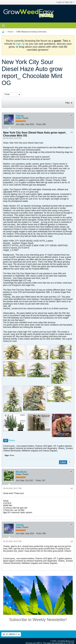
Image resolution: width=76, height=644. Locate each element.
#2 (72, 488)
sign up (20, 44)
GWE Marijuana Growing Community (31, 32)
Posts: (39, 124)
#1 (72, 132)
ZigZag (20, 116)
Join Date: (20, 124)
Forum (10, 32)
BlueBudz (21, 472)
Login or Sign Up (65, 2)
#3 (72, 541)
